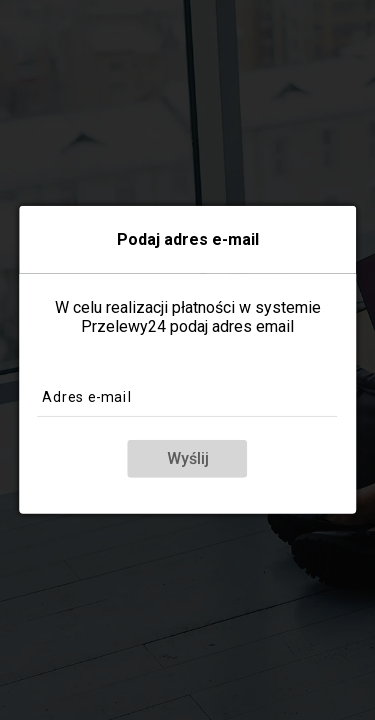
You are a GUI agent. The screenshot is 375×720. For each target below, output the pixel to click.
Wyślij (188, 458)
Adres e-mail (88, 396)
